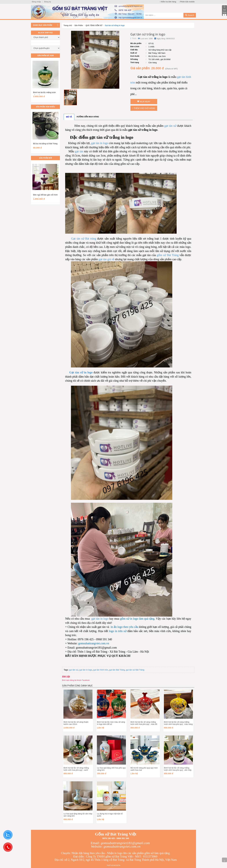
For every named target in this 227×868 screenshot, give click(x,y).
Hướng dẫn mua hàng (88, 117)
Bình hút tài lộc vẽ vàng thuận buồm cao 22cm (76, 723)
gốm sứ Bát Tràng (168, 255)
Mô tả (69, 117)
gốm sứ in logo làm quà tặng (137, 619)
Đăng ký (48, 2)
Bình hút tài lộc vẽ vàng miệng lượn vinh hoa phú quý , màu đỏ (144, 723)
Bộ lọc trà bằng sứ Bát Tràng (45, 144)
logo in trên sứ (117, 631)
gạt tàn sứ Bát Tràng (135, 670)
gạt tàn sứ (170, 126)
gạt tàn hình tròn (101, 670)
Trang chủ (68, 25)
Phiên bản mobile (187, 2)
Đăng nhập (36, 2)
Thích (133, 38)
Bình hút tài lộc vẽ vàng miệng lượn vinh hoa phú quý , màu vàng (178, 723)
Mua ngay (144, 102)
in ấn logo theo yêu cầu (124, 627)
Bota (118, 865)
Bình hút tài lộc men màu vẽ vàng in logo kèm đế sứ (111, 723)
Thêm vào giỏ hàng (144, 108)
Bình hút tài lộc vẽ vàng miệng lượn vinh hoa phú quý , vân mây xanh (178, 770)
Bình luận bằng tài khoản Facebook (76, 680)
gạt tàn (79, 151)
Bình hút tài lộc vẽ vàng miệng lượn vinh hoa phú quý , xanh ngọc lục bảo (76, 770)
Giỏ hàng (224, 11)
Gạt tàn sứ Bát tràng (84, 239)
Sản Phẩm (79, 25)
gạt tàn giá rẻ (106, 259)
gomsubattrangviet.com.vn (94, 643)
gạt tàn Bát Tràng (117, 670)
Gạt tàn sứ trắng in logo (115, 25)
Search (190, 15)
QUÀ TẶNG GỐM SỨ (94, 25)
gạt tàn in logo (100, 143)
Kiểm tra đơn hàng (168, 2)
